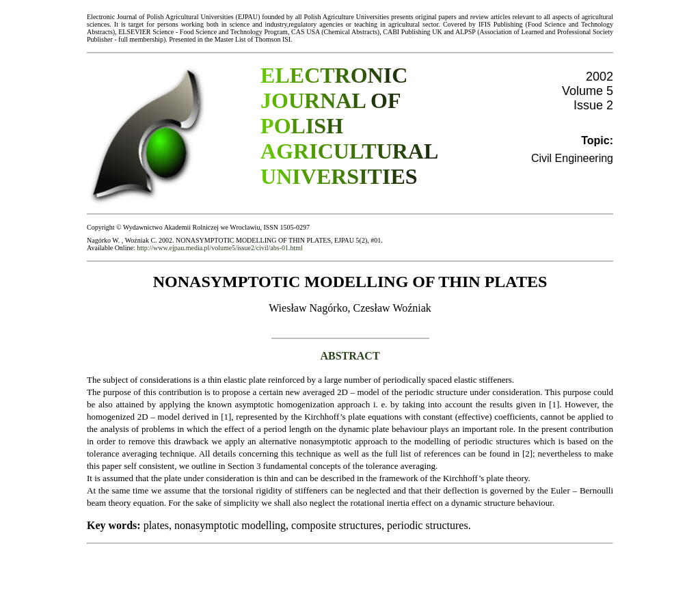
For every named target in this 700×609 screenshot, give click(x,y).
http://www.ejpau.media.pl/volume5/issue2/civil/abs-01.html (220, 248)
